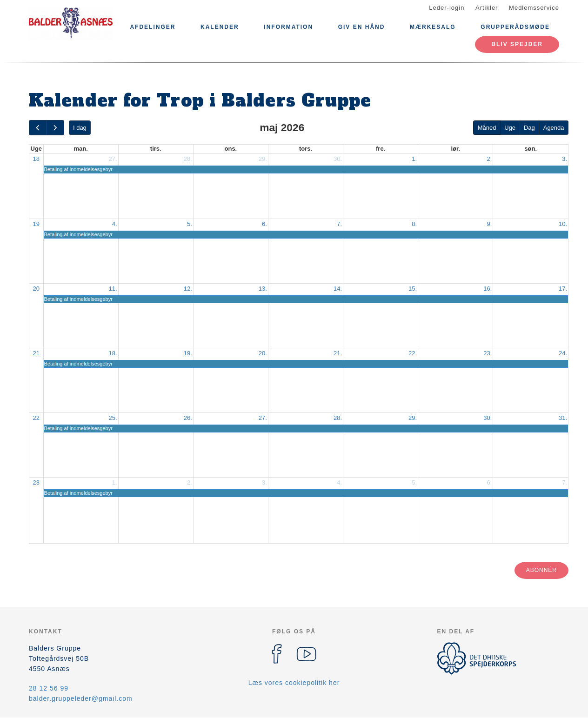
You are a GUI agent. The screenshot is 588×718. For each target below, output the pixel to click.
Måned (487, 128)
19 (36, 224)
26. (188, 418)
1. (414, 159)
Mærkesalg (433, 27)
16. (488, 289)
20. (263, 353)
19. (188, 353)
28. (188, 159)
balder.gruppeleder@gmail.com (81, 698)
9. (489, 224)
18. (113, 353)
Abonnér (541, 570)
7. (339, 224)
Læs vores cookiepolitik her (294, 683)
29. (263, 159)
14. (338, 289)
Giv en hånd (362, 27)
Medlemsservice (534, 8)
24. (563, 353)
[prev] (38, 128)
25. (113, 418)
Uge (510, 128)
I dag (80, 128)
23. (488, 353)
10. (563, 224)
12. (188, 289)
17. (563, 289)
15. (413, 289)
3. (565, 159)
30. (338, 159)
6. (264, 224)
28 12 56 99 (49, 688)
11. (113, 289)
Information (288, 27)
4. (115, 224)
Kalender (220, 27)
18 (36, 159)
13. (263, 289)
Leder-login (447, 8)
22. (413, 353)
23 (36, 482)
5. (190, 224)
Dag (529, 128)
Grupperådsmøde (515, 27)
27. (113, 159)
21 (36, 353)
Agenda (554, 128)
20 (36, 289)
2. (489, 159)
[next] (55, 128)
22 (36, 418)
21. (338, 353)
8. (414, 224)
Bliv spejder (517, 44)
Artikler (487, 8)
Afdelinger (153, 27)
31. (563, 418)
